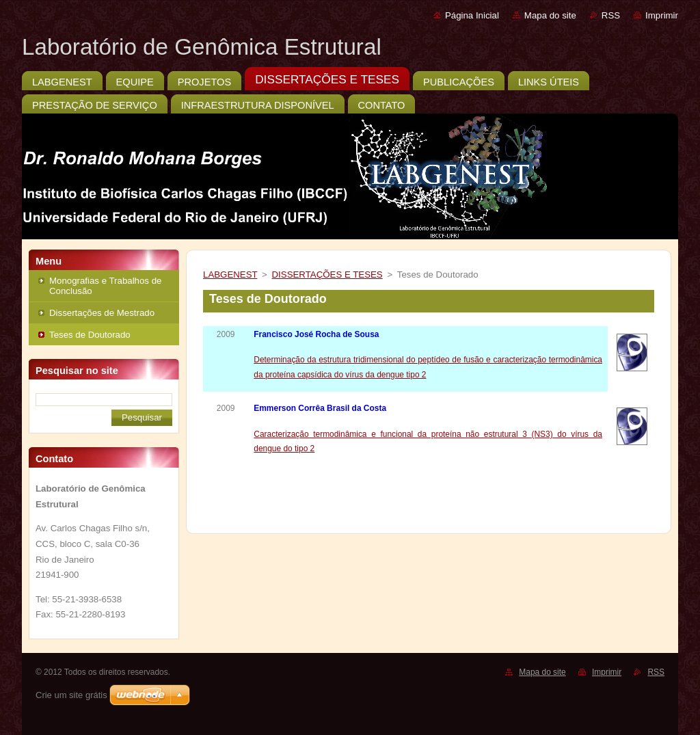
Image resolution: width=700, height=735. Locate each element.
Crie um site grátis (71, 695)
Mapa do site (550, 15)
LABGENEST (230, 275)
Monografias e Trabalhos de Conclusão (105, 286)
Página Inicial (472, 15)
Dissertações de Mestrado (102, 313)
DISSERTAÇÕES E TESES (327, 275)
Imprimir (662, 15)
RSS (611, 15)
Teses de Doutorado (90, 335)
